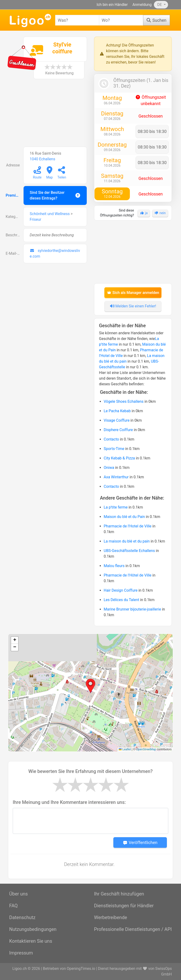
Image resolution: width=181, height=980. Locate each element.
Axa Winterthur (116, 477)
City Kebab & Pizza (119, 458)
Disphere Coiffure (118, 430)
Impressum (21, 953)
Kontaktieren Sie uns (31, 941)
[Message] (90, 821)
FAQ (13, 906)
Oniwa (109, 468)
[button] (90, 686)
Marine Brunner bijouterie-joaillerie (132, 609)
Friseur (35, 219)
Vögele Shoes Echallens (124, 401)
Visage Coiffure (117, 420)
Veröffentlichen (140, 842)
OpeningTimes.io (81, 969)
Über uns (19, 894)
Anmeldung (142, 5)
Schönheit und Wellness (50, 214)
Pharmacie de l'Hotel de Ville (128, 526)
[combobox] (77, 20)
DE (160, 5)
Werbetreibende (111, 917)
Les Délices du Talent (121, 600)
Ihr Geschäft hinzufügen (119, 894)
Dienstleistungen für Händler (124, 906)
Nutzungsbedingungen (33, 929)
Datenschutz (22, 917)
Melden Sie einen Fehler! (133, 306)
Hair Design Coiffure (121, 590)
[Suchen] (156, 20)
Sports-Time (114, 449)
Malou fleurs (114, 566)
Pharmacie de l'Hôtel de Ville (128, 575)
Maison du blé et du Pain (124, 517)
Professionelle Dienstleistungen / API (133, 929)
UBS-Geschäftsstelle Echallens (129, 551)
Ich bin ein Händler (112, 5)
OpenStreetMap (146, 749)
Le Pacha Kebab (117, 411)
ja (144, 213)
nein (160, 213)
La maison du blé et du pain (127, 541)
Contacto (111, 439)
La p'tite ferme (116, 507)
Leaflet (125, 749)
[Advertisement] (48, 115)
